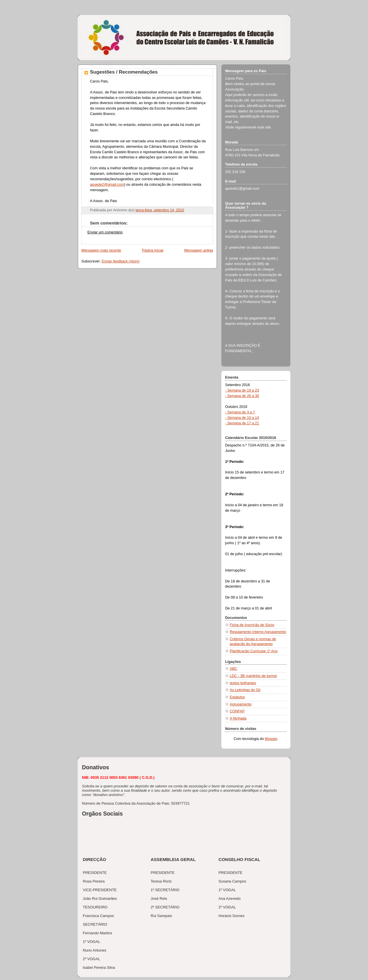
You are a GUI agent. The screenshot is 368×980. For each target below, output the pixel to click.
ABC (233, 669)
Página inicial (153, 250)
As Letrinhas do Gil (245, 690)
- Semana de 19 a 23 (242, 390)
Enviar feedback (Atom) (121, 261)
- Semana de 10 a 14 (242, 418)
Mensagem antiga (199, 250)
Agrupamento (241, 704)
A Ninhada (238, 718)
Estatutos (237, 697)
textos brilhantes (243, 683)
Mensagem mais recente (101, 250)
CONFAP (237, 711)
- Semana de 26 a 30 (242, 396)
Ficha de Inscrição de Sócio (252, 625)
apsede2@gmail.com (107, 185)
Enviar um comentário (105, 232)
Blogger (271, 739)
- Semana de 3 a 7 (240, 412)
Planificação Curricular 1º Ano (254, 651)
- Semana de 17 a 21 (242, 423)
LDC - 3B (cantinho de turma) (253, 676)
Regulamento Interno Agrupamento (258, 632)
